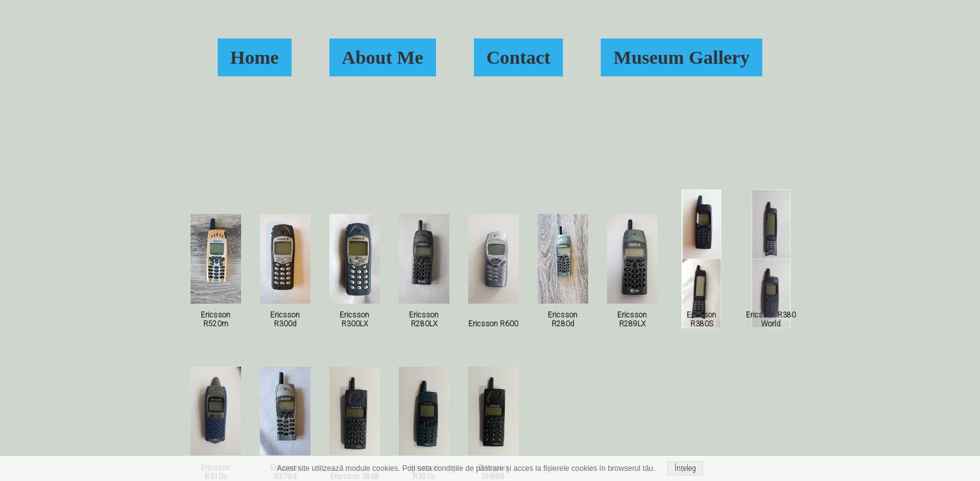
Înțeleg (685, 468)
